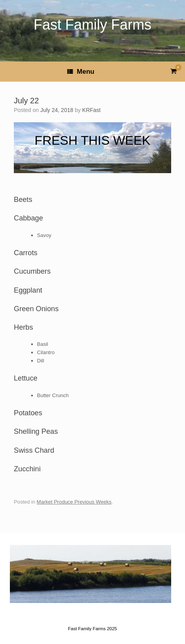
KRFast (92, 110)
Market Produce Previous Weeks (74, 502)
